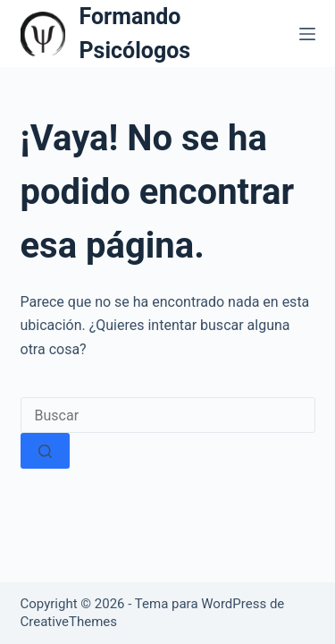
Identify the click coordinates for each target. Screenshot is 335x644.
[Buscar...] (168, 415)
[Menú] (307, 34)
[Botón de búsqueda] (45, 451)
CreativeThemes (69, 622)
